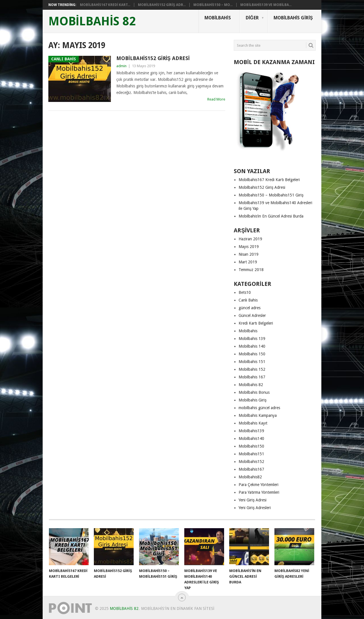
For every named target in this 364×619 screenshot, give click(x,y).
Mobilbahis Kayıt (253, 423)
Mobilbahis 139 (252, 339)
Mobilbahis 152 (252, 369)
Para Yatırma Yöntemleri (259, 492)
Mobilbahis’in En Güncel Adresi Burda (271, 216)
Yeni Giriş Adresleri (255, 508)
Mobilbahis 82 (251, 385)
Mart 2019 (248, 262)
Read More (216, 99)
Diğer (252, 18)
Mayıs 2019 (249, 247)
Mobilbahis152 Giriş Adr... (162, 5)
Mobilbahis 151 (252, 362)
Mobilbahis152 (251, 462)
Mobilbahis (218, 18)
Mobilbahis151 (251, 454)
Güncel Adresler (252, 315)
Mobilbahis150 (251, 446)
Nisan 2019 (249, 254)
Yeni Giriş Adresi (253, 500)
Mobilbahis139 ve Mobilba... (266, 5)
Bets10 (245, 292)
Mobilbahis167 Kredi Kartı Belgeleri (269, 180)
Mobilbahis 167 (252, 377)
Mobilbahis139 (251, 431)
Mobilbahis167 (251, 469)
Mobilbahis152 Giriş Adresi (153, 58)
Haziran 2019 (250, 239)
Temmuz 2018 (251, 270)
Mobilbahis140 (251, 438)
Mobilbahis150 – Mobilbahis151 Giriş (271, 195)
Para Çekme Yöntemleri (258, 485)
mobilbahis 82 (92, 21)
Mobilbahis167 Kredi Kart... (105, 5)
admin (121, 66)
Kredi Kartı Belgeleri (256, 323)
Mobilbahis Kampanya (258, 415)
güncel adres (250, 308)
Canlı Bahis (248, 300)
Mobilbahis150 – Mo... (213, 5)
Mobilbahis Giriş (293, 18)
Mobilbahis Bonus (254, 392)
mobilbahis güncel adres (259, 408)
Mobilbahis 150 (252, 354)
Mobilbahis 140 (252, 346)
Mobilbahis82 (250, 477)
